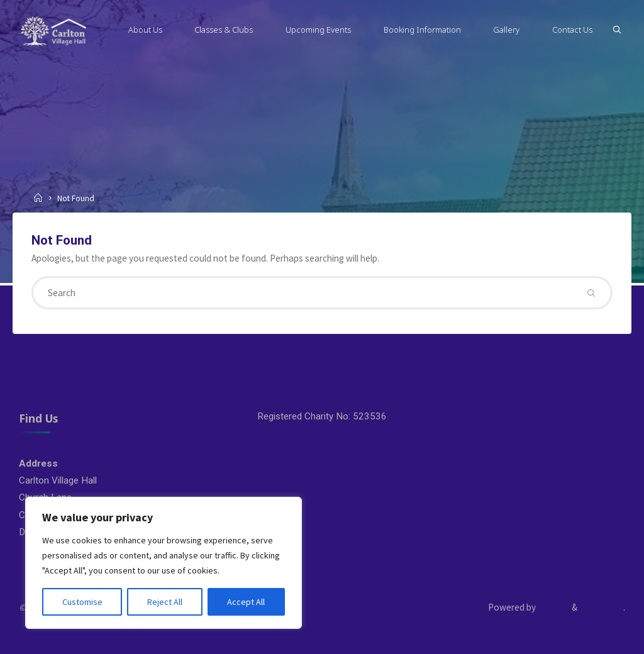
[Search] (617, 30)
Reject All (165, 602)
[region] (164, 563)
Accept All (246, 602)
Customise (82, 602)
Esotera (553, 607)
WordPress (601, 607)
